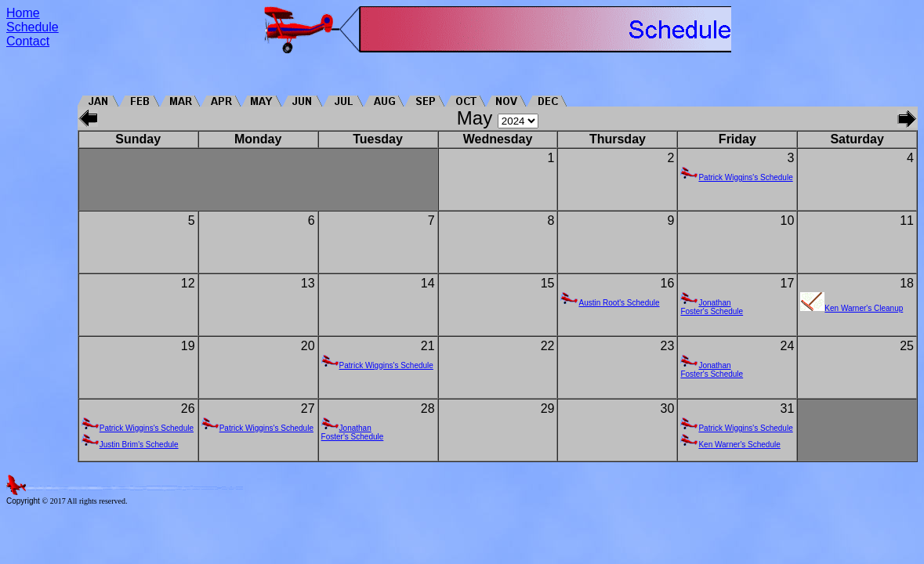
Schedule (33, 27)
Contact (28, 41)
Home (23, 13)
